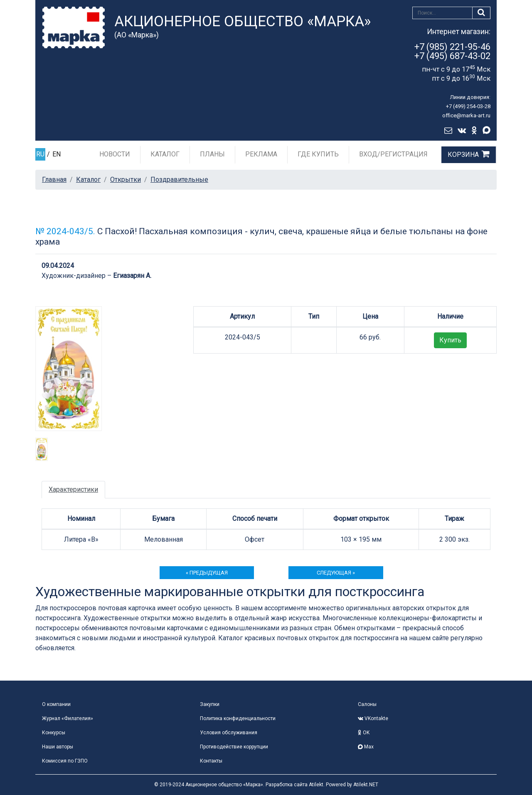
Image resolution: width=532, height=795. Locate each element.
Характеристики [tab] (73, 489)
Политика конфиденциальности (238, 718)
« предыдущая (207, 573)
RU (40, 154)
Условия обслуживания (229, 733)
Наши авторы (58, 747)
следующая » (336, 573)
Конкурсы (54, 733)
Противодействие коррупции (234, 747)
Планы (212, 154)
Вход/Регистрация (393, 154)
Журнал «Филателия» (68, 718)
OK (364, 733)
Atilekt (316, 785)
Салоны (367, 704)
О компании (56, 704)
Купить (450, 340)
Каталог (165, 154)
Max (366, 747)
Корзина (463, 155)
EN (57, 154)
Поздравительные (179, 180)
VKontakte (373, 718)
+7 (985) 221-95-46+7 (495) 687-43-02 (452, 51)
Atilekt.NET (366, 785)
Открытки (126, 180)
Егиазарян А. (132, 276)
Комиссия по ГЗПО (65, 761)
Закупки (210, 704)
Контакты (211, 761)
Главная (54, 180)
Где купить (318, 154)
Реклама (261, 154)
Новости (115, 154)
